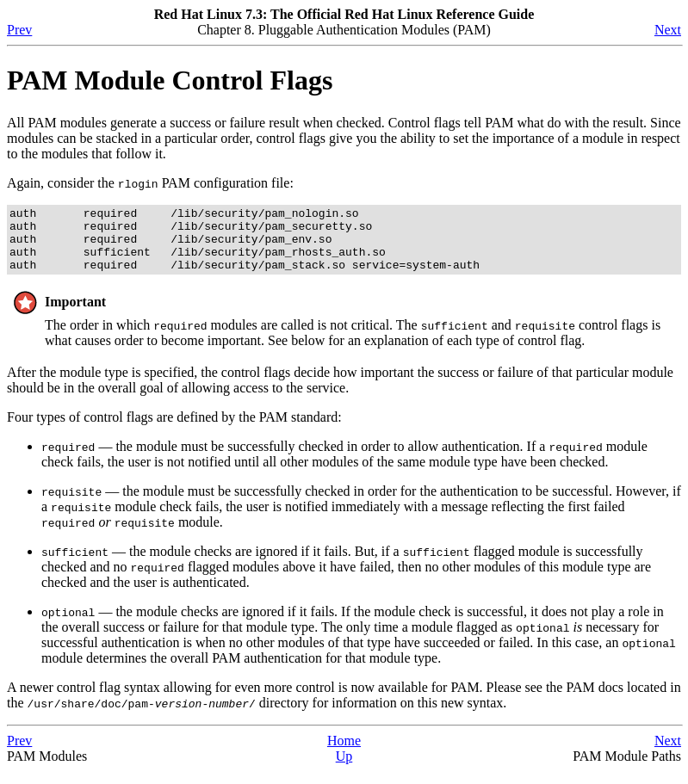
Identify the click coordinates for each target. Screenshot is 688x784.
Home (344, 753)
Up (344, 769)
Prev (19, 30)
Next (668, 30)
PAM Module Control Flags (170, 80)
